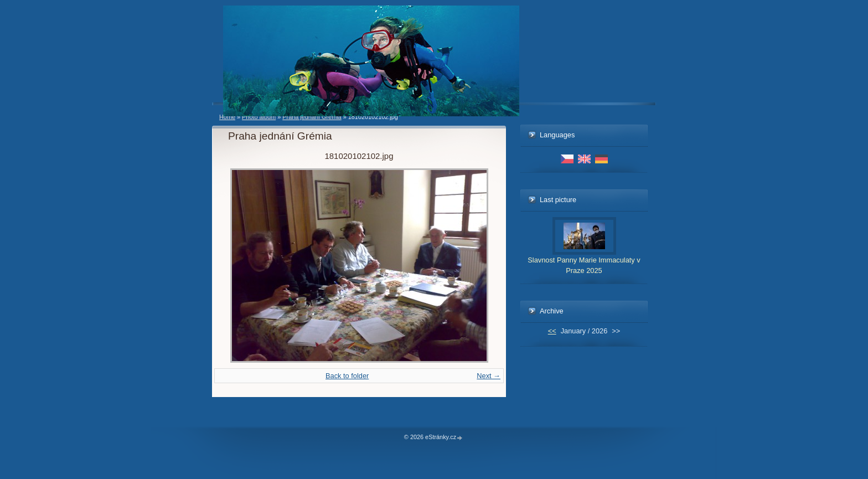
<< (552, 331)
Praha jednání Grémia (312, 117)
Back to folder (347, 376)
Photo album (259, 117)
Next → (489, 376)
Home (227, 117)
